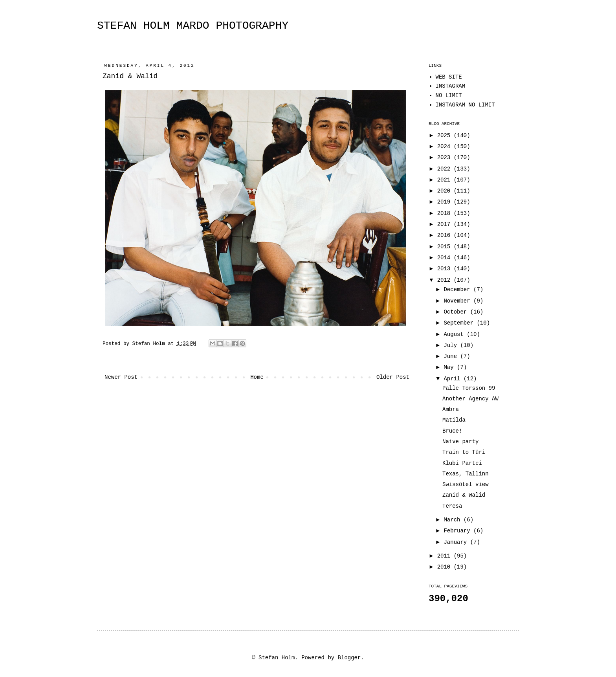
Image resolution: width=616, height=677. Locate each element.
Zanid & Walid (464, 495)
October (457, 312)
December (458, 290)
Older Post (393, 377)
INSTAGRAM (451, 86)
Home (257, 377)
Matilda (454, 420)
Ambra (451, 409)
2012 (445, 280)
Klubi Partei (462, 463)
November (458, 301)
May (450, 367)
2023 (445, 158)
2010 (445, 567)
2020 (445, 191)
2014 (445, 258)
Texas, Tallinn (466, 474)
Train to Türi (464, 452)
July (452, 345)
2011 (445, 556)
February (458, 531)
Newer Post (121, 377)
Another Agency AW (470, 399)
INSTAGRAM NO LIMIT (465, 105)
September (460, 323)
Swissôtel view (466, 484)
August (455, 334)
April (453, 379)
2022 (445, 169)
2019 (445, 202)
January (457, 542)
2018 (445, 213)
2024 (445, 147)
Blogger (349, 658)
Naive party (460, 442)
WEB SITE (449, 77)
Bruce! (452, 431)
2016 (445, 235)
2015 (445, 247)
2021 (445, 180)
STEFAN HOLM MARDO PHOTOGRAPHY (193, 26)
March (453, 520)
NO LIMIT (449, 95)
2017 (445, 224)
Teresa (452, 506)
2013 (445, 269)
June (452, 356)
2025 (445, 136)
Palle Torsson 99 (469, 388)
